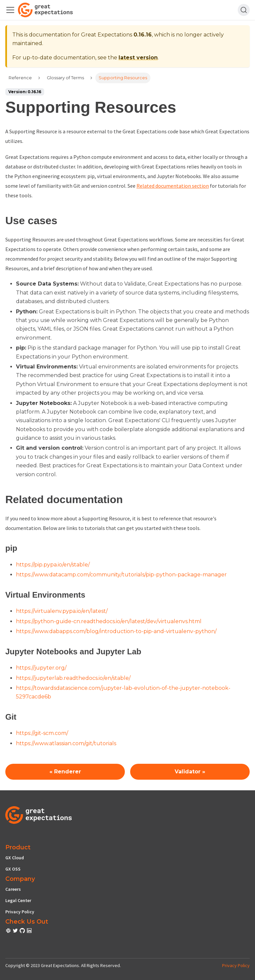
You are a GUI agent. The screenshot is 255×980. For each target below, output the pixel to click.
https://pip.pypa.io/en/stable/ (53, 565)
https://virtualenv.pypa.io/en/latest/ (62, 611)
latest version (138, 58)
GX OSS (13, 869)
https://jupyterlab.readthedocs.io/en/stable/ (73, 678)
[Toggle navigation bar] (10, 10)
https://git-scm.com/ (42, 733)
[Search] (244, 10)
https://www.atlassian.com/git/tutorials (66, 743)
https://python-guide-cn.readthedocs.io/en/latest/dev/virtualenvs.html (109, 621)
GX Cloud (15, 858)
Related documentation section (173, 186)
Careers (13, 889)
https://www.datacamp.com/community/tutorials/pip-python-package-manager (121, 575)
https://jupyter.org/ (41, 668)
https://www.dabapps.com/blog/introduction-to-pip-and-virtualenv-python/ (116, 631)
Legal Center (18, 900)
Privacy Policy (20, 912)
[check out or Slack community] (9, 932)
